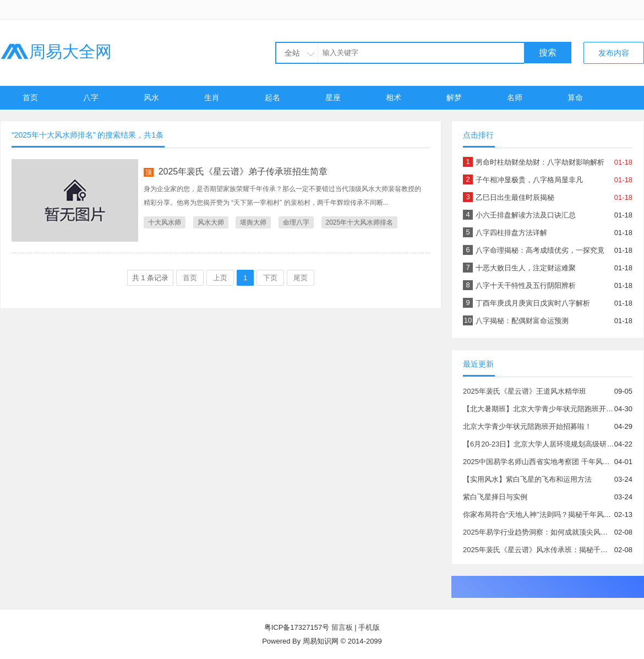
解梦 (454, 97)
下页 (270, 278)
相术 (394, 97)
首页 (30, 97)
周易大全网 (56, 51)
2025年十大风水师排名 (360, 222)
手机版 (369, 627)
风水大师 (211, 222)
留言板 (342, 627)
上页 (220, 278)
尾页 (301, 278)
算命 (575, 97)
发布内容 (614, 53)
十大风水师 (165, 222)
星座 (333, 97)
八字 (91, 97)
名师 (515, 97)
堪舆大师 (253, 222)
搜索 (548, 53)
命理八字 (296, 222)
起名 (272, 97)
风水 (151, 97)
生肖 (212, 97)
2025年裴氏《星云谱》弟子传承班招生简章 (243, 171)
